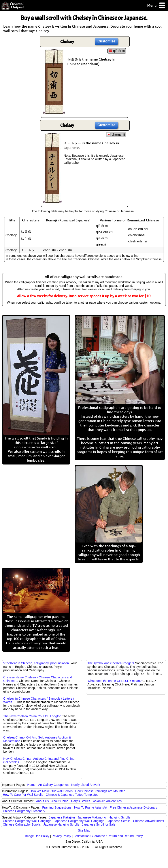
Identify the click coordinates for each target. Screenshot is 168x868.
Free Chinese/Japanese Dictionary (133, 807)
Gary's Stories (81, 801)
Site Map (84, 830)
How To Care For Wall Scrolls (23, 795)
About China (60, 801)
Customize (107, 41)
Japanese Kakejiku (62, 817)
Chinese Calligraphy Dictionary (24, 811)
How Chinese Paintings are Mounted (100, 791)
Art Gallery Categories (53, 785)
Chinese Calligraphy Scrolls (22, 824)
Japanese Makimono (92, 817)
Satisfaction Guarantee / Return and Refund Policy (108, 836)
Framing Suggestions (57, 807)
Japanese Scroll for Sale (99, 824)
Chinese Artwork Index (149, 821)
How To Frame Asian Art (91, 807)
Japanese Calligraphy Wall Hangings (79, 821)
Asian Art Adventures (107, 801)
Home (31, 785)
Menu (156, 6)
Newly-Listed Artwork (86, 785)
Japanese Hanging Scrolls (61, 824)
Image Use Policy (37, 836)
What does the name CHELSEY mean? (114, 681)
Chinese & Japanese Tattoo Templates (72, 795)
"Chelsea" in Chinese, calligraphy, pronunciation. (37, 663)
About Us (42, 801)
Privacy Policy (61, 836)
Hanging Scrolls (119, 817)
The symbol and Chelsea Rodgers (111, 663)
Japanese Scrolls (119, 821)
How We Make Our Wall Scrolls (51, 791)
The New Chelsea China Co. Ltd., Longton (32, 716)
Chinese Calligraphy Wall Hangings (27, 821)
